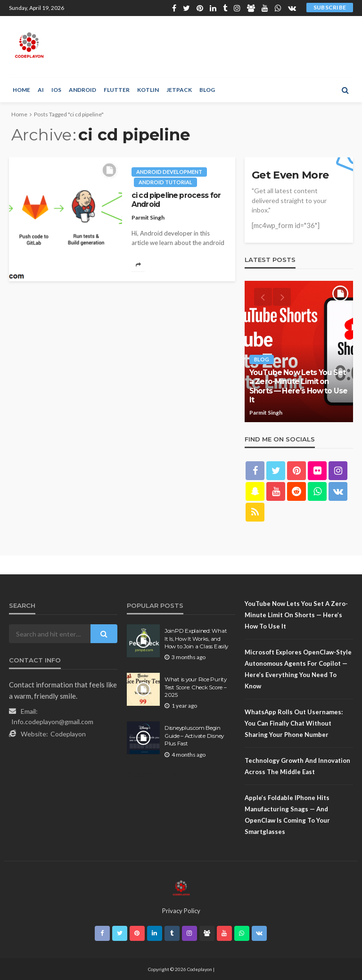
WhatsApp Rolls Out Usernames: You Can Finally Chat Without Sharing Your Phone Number (294, 723)
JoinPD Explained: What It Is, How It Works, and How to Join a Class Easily (196, 639)
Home (21, 90)
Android (82, 90)
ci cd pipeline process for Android (176, 200)
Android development (169, 172)
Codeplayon (68, 734)
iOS (56, 90)
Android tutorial (165, 182)
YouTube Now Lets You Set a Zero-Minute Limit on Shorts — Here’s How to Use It (298, 386)
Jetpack (179, 90)
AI (41, 90)
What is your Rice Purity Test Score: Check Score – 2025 (196, 687)
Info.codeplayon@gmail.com (52, 722)
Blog (207, 90)
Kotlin (148, 90)
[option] (299, 351)
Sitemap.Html (153, 774)
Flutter (117, 90)
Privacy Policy (181, 911)
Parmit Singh (148, 217)
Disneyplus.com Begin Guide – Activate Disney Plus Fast (194, 736)
